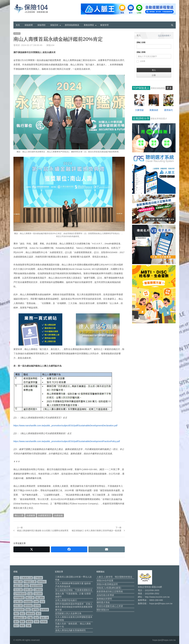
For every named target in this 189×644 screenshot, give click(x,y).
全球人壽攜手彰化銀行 (66, 600)
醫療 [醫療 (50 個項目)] (22, 622)
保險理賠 (41, 25)
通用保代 (168, 110)
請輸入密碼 (141, 52)
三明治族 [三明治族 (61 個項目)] (38, 578)
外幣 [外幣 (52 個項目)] (36, 602)
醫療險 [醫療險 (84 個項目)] (30, 622)
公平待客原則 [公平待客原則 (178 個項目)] (20, 594)
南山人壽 (19, 515)
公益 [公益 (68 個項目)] (30, 594)
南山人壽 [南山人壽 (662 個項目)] (30, 598)
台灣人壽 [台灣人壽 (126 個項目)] (18, 602)
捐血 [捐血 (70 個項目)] (28, 610)
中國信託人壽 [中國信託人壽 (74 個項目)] (30, 582)
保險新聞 (29, 25)
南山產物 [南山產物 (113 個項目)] (40, 598)
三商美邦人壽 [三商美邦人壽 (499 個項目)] (26, 578)
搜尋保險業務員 (72, 25)
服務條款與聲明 (104, 599)
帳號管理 (104, 25)
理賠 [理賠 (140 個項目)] (16, 614)
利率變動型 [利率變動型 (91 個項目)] (19, 598)
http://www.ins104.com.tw (157, 597)
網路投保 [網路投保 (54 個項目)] (31, 614)
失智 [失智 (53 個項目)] (42, 602)
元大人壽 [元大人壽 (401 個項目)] (18, 590)
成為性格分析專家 (105, 595)
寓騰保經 (154, 110)
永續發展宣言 (45, 515)
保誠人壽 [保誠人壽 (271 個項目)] (18, 586)
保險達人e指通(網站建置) (109, 588)
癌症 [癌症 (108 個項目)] (22, 614)
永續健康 (31, 515)
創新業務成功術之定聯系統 (110, 591)
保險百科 (54, 25)
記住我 (141, 61)
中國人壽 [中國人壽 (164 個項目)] (18, 582)
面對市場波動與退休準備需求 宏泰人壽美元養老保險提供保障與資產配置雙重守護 (74, 607)
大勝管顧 (139, 110)
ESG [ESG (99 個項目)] (16, 578)
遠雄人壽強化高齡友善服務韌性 (70, 630)
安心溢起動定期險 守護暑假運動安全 (74, 590)
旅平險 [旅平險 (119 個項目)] (35, 610)
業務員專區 (89, 25)
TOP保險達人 (141, 88)
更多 (169, 88)
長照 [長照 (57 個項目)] (37, 622)
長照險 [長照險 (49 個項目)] (44, 622)
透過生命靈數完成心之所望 (110, 606)
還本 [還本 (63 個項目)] (16, 622)
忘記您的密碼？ (165, 36)
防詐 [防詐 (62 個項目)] (16, 626)
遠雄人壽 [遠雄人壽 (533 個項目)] (44, 618)
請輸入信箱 (141, 42)
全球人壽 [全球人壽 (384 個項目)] (28, 590)
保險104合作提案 (105, 580)
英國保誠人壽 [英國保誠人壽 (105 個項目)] (20, 618)
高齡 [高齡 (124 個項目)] (29, 626)
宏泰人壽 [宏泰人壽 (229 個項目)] (18, 606)
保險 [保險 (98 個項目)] (26, 586)
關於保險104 (103, 610)
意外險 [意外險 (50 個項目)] (37, 606)
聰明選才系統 (103, 602)
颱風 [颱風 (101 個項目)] (22, 626)
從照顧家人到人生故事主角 (68, 613)
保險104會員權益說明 (107, 584)
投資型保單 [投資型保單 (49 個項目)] (19, 610)
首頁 (18, 25)
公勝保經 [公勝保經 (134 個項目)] (38, 590)
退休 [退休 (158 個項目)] (36, 618)
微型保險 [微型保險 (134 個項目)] (28, 606)
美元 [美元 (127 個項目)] (39, 614)
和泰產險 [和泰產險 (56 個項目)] (28, 602)
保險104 (50, 45)
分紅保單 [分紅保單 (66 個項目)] (38, 594)
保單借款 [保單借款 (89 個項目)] (42, 582)
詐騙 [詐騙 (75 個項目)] (30, 618)
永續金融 (58, 515)
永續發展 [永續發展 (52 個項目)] (44, 610)
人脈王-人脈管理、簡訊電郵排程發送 (114, 577)
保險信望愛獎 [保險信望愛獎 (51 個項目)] (36, 586)
